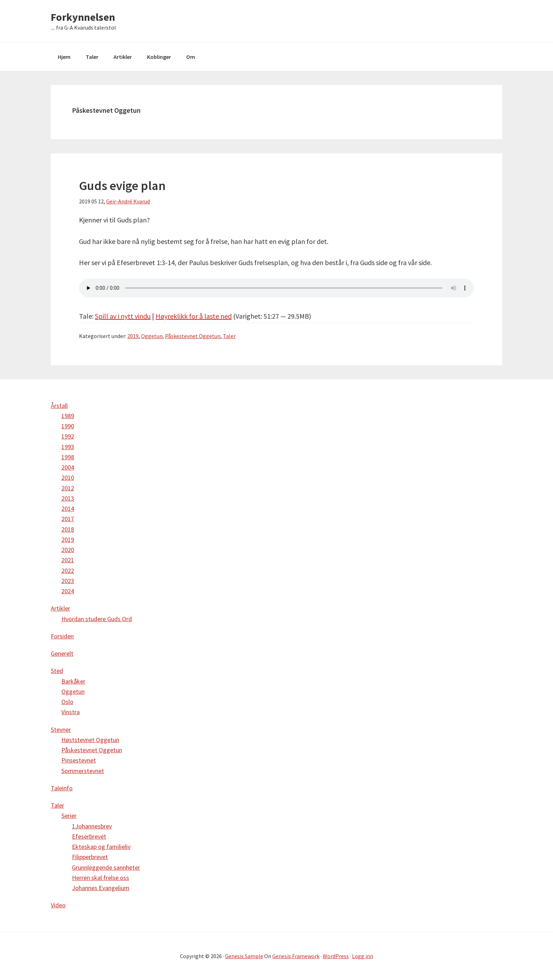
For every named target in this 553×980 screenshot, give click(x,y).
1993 (68, 447)
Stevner (61, 730)
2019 (133, 336)
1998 (68, 457)
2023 (68, 581)
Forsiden (62, 636)
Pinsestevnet (79, 760)
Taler (229, 336)
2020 (68, 550)
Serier (69, 816)
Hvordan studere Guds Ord (97, 619)
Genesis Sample (244, 956)
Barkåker (73, 681)
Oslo (67, 702)
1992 (68, 436)
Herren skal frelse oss (101, 878)
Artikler (60, 608)
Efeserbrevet (89, 836)
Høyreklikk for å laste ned (194, 316)
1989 (68, 416)
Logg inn (363, 956)
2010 (68, 477)
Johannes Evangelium (101, 888)
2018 (68, 529)
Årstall (59, 406)
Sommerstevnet (83, 771)
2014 (68, 509)
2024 (68, 591)
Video (58, 905)
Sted (57, 671)
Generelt (62, 653)
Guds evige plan (122, 186)
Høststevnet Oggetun (90, 740)
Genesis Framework (296, 956)
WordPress (336, 956)
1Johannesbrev (92, 826)
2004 (68, 467)
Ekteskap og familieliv (101, 847)
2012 (68, 488)
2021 (68, 560)
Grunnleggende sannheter (106, 867)
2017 (68, 519)
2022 (68, 571)
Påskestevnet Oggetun (193, 336)
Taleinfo (62, 788)
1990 (68, 426)
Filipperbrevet (90, 857)
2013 (68, 498)
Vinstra (71, 712)
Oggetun (152, 336)
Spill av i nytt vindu (123, 316)
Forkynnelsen (83, 17)
